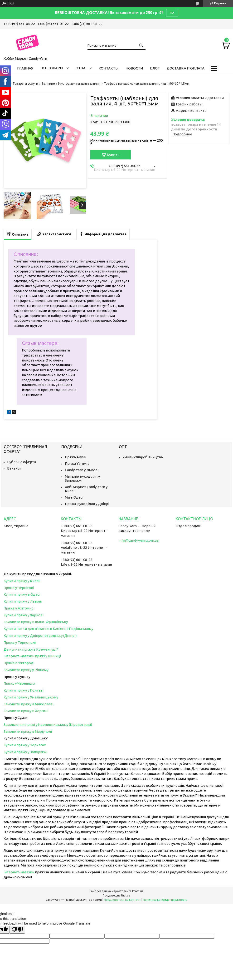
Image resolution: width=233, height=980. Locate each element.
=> (172, 13)
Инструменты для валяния (79, 84)
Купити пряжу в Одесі (22, 594)
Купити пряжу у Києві (22, 581)
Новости (134, 68)
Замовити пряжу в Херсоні (26, 711)
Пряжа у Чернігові (19, 588)
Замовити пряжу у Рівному (26, 670)
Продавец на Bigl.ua (116, 895)
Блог (155, 68)
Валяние (48, 84)
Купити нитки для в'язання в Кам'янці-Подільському (48, 629)
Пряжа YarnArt (77, 463)
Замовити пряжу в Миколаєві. (29, 704)
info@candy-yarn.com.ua (138, 540)
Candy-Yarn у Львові (82, 470)
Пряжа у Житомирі (19, 608)
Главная (25, 68)
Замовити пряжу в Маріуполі (28, 731)
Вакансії (14, 468)
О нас (81, 68)
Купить (113, 155)
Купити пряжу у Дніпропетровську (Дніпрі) (40, 636)
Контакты (109, 68)
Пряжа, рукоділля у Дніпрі (87, 504)
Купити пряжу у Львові (23, 601)
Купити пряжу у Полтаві (24, 690)
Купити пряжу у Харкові (24, 615)
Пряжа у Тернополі (20, 642)
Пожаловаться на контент (122, 900)
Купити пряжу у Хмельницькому (31, 697)
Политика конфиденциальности (165, 900)
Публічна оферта (22, 462)
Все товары (52, 68)
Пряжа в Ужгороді (19, 663)
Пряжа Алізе (75, 457)
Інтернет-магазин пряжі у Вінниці (32, 656)
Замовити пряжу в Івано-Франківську (36, 622)
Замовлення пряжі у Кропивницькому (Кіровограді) (48, 725)
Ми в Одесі (74, 497)
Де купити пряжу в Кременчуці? (31, 649)
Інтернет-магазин (19, 872)
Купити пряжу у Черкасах (25, 745)
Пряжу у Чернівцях (19, 683)
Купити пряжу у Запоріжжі (25, 752)
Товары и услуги (25, 84)
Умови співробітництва (143, 457)
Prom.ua (138, 891)
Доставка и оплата (186, 68)
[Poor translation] (17, 930)
